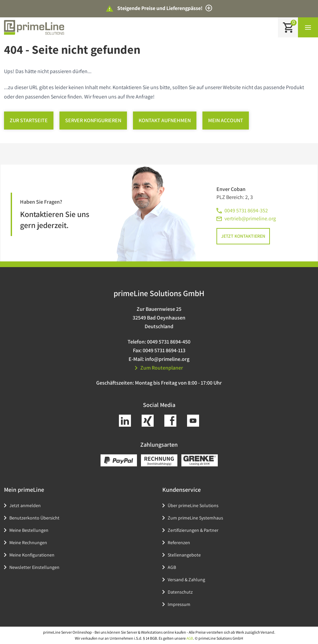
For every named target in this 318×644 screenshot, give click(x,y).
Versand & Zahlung (186, 580)
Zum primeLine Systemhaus (195, 518)
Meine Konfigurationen (32, 555)
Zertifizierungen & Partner (193, 530)
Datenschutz (180, 592)
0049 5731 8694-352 (246, 210)
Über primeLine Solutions (193, 505)
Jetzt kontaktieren (243, 236)
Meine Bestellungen (29, 530)
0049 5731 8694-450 (169, 342)
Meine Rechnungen (28, 543)
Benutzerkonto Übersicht (34, 518)
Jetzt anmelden (25, 505)
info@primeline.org (167, 359)
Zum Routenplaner (159, 368)
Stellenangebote (184, 555)
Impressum (179, 604)
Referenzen (179, 543)
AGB (172, 567)
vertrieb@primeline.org (250, 219)
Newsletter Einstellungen (34, 567)
